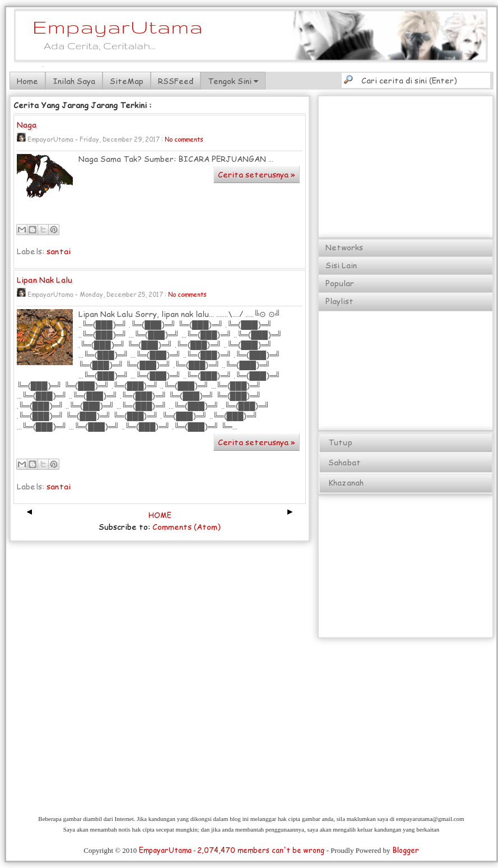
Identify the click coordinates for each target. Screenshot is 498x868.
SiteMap (127, 81)
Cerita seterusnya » (257, 174)
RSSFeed (176, 81)
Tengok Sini (233, 81)
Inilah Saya (74, 81)
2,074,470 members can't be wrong (261, 850)
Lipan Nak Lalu (45, 280)
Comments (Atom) (187, 527)
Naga (27, 125)
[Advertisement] (406, 167)
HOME (160, 515)
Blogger (406, 850)
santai (59, 251)
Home (27, 81)
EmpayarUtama (118, 27)
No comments (184, 139)
